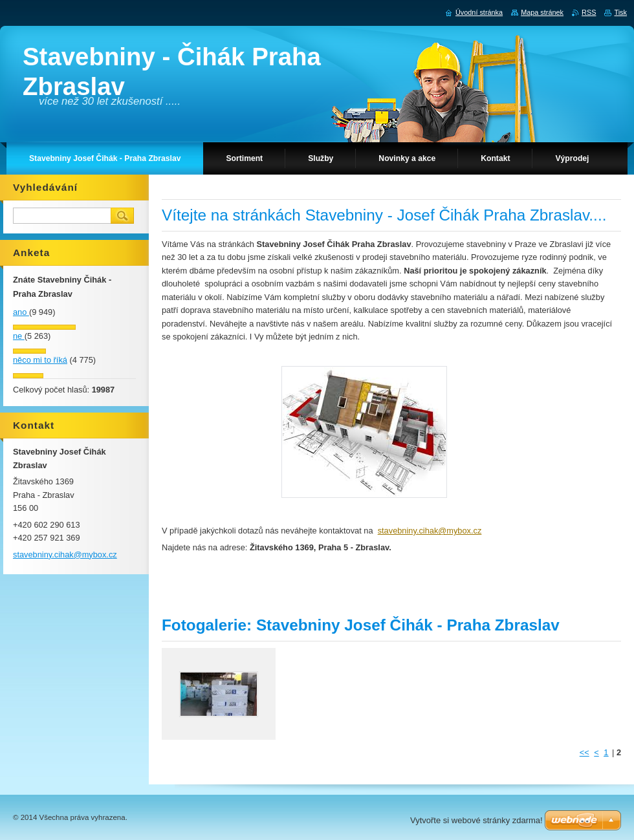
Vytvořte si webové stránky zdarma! (476, 820)
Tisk (620, 12)
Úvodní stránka (479, 12)
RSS (589, 12)
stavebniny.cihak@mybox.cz (430, 531)
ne (19, 336)
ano (21, 312)
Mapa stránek (542, 12)
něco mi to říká (40, 360)
